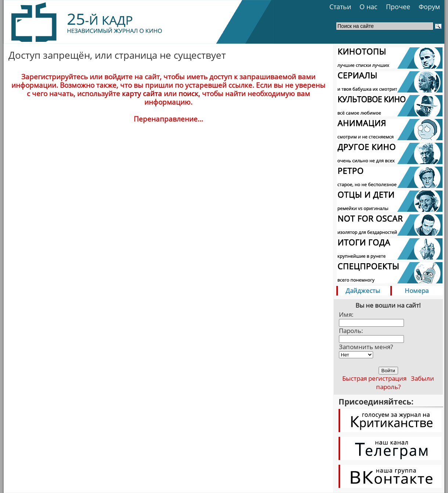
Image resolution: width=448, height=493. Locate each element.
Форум (429, 7)
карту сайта (142, 93)
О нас (368, 7)
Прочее (398, 7)
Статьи (340, 7)
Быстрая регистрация (374, 378)
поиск (188, 93)
